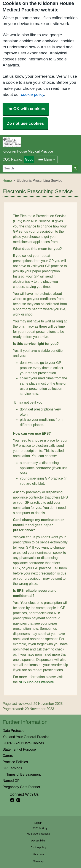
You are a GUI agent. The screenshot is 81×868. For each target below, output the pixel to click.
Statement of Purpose (19, 749)
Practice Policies (15, 762)
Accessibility (38, 841)
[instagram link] (18, 800)
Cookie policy (38, 847)
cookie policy (33, 94)
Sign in (38, 823)
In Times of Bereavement (22, 774)
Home (7, 180)
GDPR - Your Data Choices (23, 743)
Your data (38, 854)
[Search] (37, 168)
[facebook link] (12, 800)
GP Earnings (12, 768)
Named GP (11, 781)
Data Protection (14, 731)
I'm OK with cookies (26, 109)
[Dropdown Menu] (47, 159)
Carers (8, 756)
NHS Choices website (37, 682)
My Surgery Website (38, 834)
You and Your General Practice (26, 737)
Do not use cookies (25, 123)
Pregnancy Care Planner (21, 787)
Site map (38, 861)
